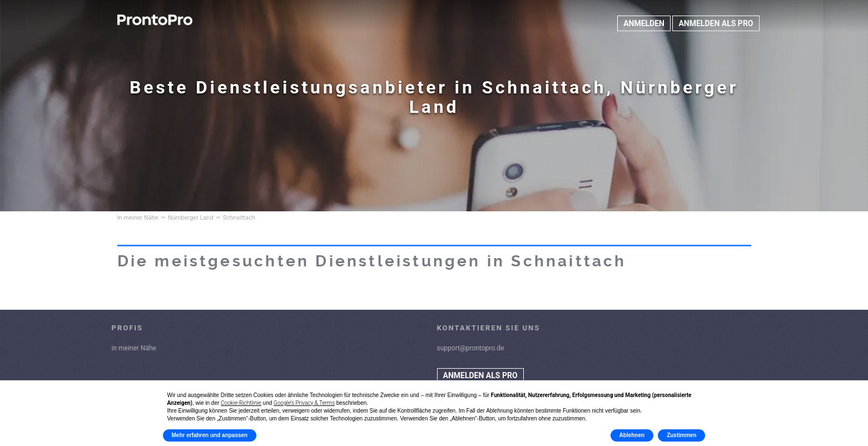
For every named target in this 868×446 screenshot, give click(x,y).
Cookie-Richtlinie (241, 403)
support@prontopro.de (471, 348)
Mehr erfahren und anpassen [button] (210, 435)
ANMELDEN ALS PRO (716, 23)
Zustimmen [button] (681, 435)
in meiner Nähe (134, 348)
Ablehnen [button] (632, 435)
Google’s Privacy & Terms (304, 403)
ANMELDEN (644, 23)
